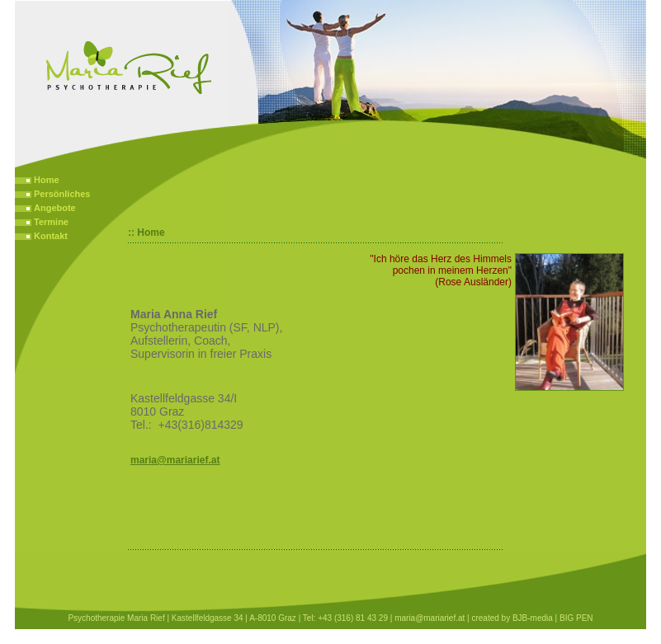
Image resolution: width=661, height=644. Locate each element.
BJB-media (533, 618)
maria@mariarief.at (175, 460)
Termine (51, 222)
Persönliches (62, 194)
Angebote (55, 208)
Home (47, 180)
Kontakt (51, 236)
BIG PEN (576, 618)
